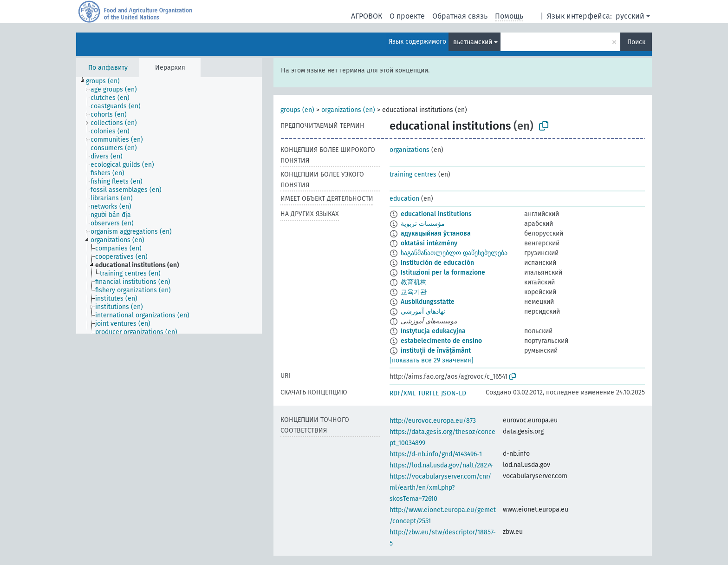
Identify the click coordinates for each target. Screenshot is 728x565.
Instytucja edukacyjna (433, 331)
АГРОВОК (367, 16)
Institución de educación (437, 263)
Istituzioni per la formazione (443, 273)
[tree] (169, 205)
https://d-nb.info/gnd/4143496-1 (436, 454)
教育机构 (414, 282)
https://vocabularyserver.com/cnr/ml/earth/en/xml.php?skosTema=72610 (440, 488)
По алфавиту (108, 68)
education (404, 199)
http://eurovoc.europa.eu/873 (433, 421)
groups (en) (297, 110)
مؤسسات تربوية (423, 224)
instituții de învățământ (436, 351)
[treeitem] (107, 81)
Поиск (636, 42)
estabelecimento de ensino (441, 341)
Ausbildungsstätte (428, 302)
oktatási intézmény (429, 243)
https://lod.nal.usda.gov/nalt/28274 (441, 465)
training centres (413, 174)
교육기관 (414, 292)
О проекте (407, 16)
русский (630, 16)
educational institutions (436, 214)
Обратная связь (460, 16)
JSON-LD (454, 393)
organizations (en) (348, 110)
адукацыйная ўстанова (436, 233)
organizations (409, 150)
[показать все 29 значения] (432, 360)
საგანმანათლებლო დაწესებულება (454, 253)
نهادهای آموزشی (423, 312)
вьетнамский (473, 42)
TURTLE (428, 393)
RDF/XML (403, 393)
